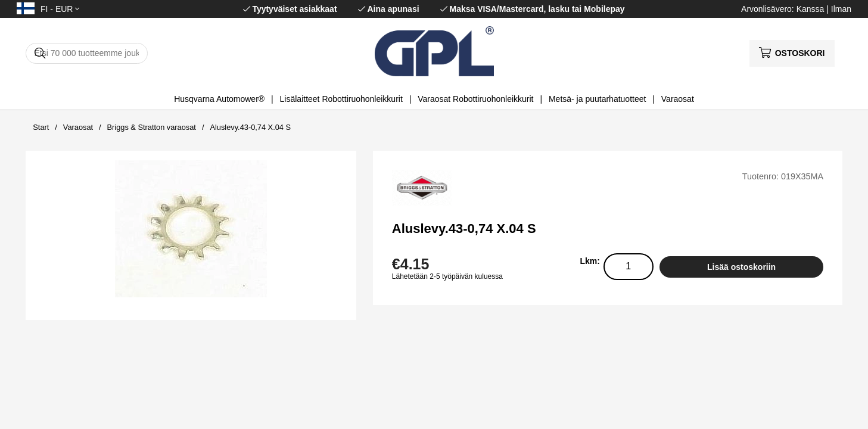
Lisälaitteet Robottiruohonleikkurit (341, 99)
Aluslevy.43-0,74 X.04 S (250, 127)
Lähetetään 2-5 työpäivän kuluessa (447, 276)
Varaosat (678, 99)
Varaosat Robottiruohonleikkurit (475, 99)
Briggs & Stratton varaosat (152, 127)
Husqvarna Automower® (219, 99)
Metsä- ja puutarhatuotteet (597, 99)
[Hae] (87, 53)
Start (41, 127)
